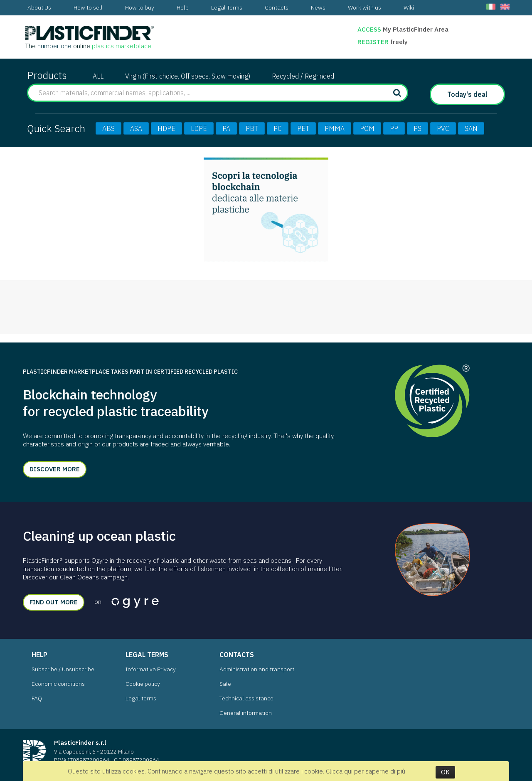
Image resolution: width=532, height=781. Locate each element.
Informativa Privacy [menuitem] (151, 669)
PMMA (335, 128)
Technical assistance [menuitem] (246, 698)
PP (394, 128)
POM (367, 128)
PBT (252, 128)
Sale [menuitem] (225, 684)
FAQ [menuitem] (37, 698)
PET (303, 128)
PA (226, 128)
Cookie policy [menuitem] (143, 684)
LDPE (199, 128)
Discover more (55, 469)
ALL (98, 76)
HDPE (166, 128)
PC (278, 128)
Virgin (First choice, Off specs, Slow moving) (188, 76)
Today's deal (467, 94)
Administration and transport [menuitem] (257, 669)
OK (445, 772)
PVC (443, 128)
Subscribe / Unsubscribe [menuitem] (63, 669)
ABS (108, 128)
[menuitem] (39, 8)
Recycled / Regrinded (303, 76)
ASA (136, 128)
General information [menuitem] (246, 713)
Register (374, 42)
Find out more (54, 602)
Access (369, 29)
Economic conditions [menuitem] (58, 684)
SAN (471, 128)
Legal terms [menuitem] (141, 698)
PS (417, 128)
